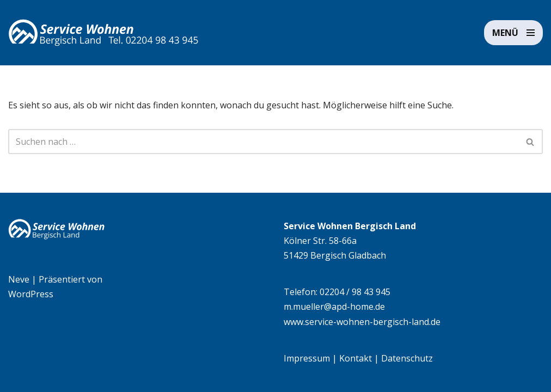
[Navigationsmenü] (513, 33)
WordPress (31, 294)
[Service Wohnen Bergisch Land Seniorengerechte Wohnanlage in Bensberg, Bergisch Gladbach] (103, 33)
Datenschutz (407, 358)
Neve (19, 279)
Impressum (307, 358)
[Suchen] (263, 142)
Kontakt (356, 358)
